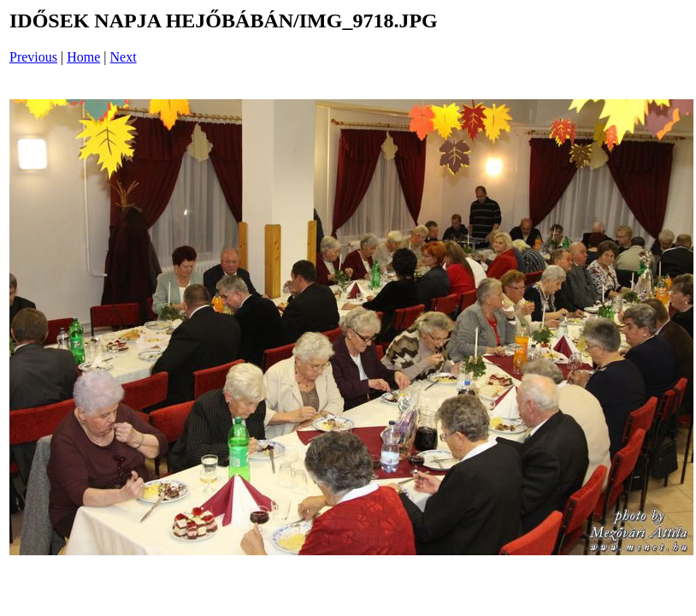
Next (124, 57)
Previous (33, 57)
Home (83, 57)
